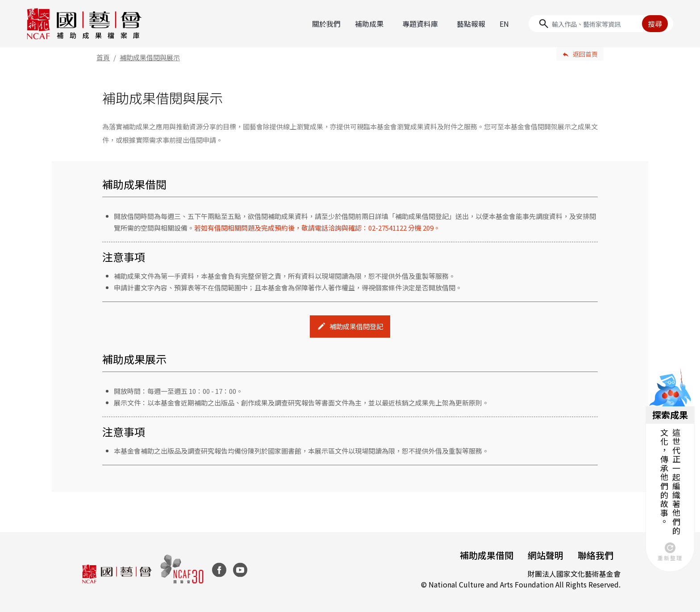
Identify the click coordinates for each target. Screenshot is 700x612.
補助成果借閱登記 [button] (356, 326)
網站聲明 (546, 555)
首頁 (103, 57)
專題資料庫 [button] (420, 24)
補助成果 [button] (369, 24)
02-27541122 (387, 228)
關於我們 (326, 24)
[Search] (601, 24)
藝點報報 (471, 24)
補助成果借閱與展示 (150, 57)
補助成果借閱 (487, 555)
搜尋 (655, 24)
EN (504, 24)
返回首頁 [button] (585, 54)
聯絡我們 (596, 555)
